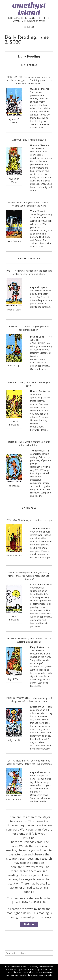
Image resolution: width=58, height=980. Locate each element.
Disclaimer (29, 924)
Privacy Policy (38, 967)
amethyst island (29, 9)
